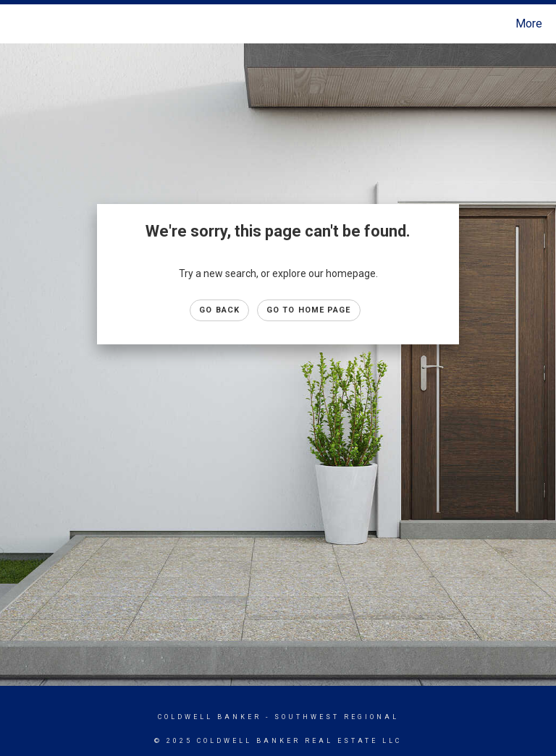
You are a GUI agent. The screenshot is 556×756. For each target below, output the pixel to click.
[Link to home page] (14, 24)
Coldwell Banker (210, 717)
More (529, 24)
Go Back (219, 310)
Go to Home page (309, 310)
